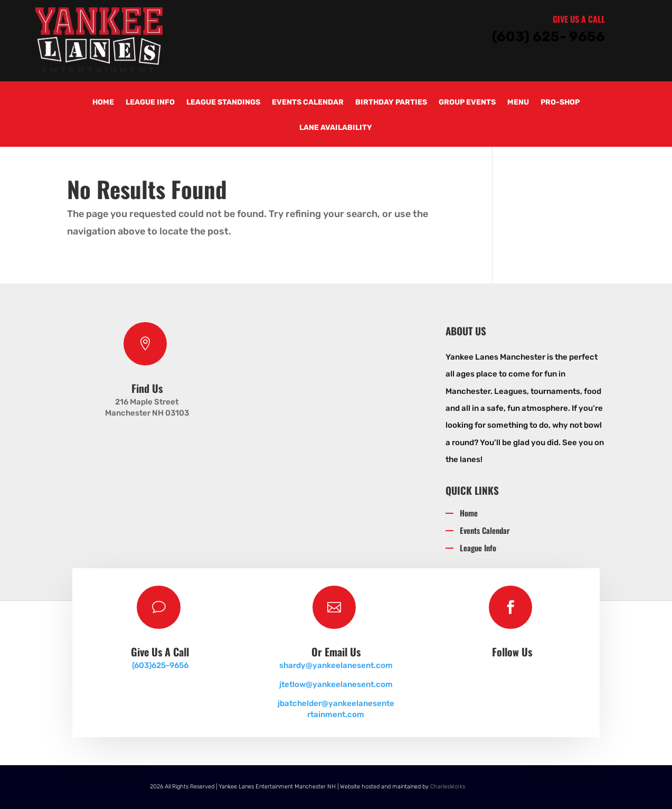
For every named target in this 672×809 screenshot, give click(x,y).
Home (103, 103)
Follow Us (512, 652)
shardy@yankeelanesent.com (336, 665)
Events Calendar (308, 103)
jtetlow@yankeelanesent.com (336, 684)
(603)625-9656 (160, 665)
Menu (518, 103)
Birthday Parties (391, 103)
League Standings (223, 103)
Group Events (467, 103)
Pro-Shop (560, 103)
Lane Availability (336, 128)
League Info (150, 103)
